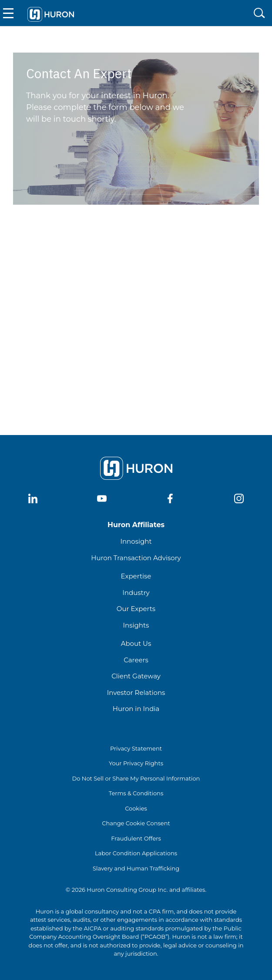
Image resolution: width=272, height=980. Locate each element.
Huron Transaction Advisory (136, 558)
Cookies (136, 808)
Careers (136, 660)
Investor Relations (136, 693)
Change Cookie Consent (136, 823)
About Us (136, 643)
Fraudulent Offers (136, 838)
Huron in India (136, 709)
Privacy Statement (136, 748)
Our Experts (136, 609)
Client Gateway (136, 676)
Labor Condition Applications (136, 853)
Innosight (136, 541)
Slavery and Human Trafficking (136, 868)
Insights (136, 625)
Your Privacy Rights (136, 763)
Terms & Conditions (136, 793)
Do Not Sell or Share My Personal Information (136, 778)
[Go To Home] (50, 13)
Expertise (136, 576)
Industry (136, 593)
